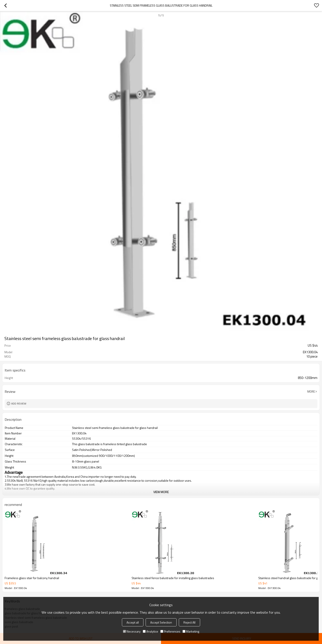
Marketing (191, 631)
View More (161, 492)
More (311, 392)
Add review (19, 403)
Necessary (132, 631)
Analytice (150, 631)
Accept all (133, 622)
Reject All (189, 622)
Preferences (170, 631)
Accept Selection (161, 622)
